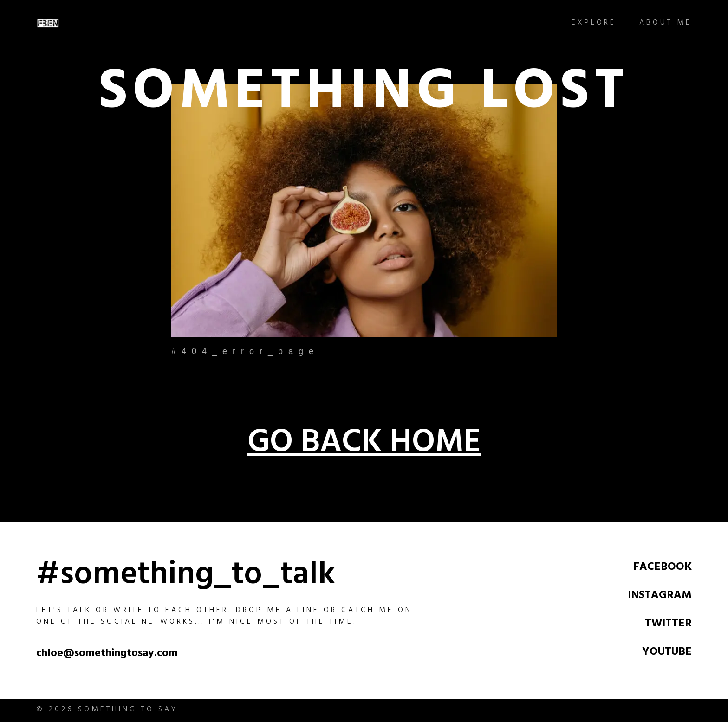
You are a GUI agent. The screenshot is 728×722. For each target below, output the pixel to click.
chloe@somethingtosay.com (107, 654)
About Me (666, 23)
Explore (594, 23)
